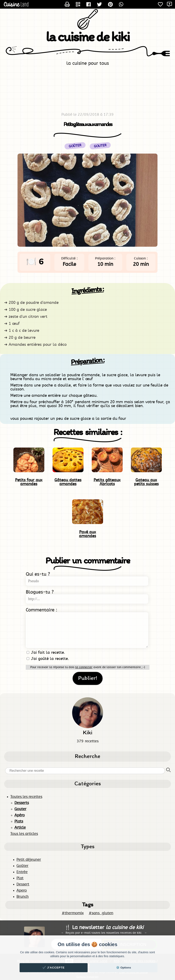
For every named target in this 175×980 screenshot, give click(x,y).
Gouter (100, 146)
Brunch (23, 897)
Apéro (20, 815)
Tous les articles (24, 834)
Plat (20, 878)
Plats (19, 821)
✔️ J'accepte (54, 968)
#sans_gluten (101, 913)
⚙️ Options (123, 968)
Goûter (22, 866)
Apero (22, 891)
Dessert (23, 884)
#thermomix (73, 913)
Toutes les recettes (26, 797)
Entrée (22, 872)
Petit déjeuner (29, 860)
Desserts (22, 803)
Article (20, 828)
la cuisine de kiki (87, 38)
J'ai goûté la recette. (48, 659)
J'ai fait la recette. (46, 653)
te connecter (84, 667)
